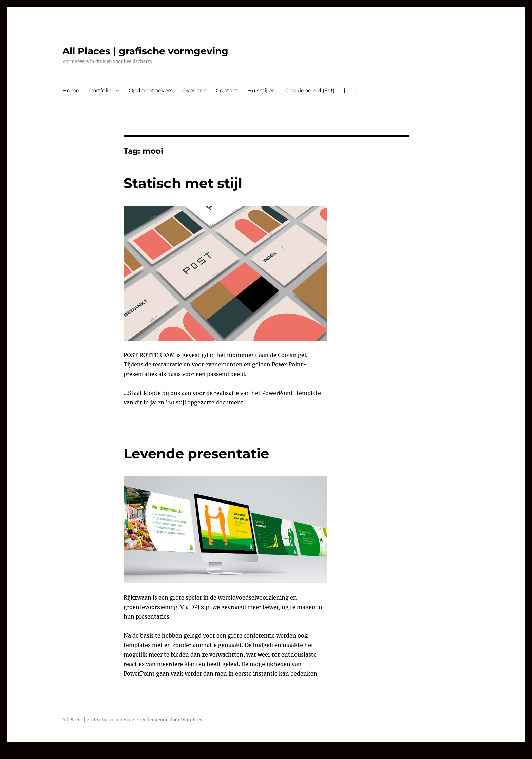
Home (71, 90)
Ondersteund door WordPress (173, 720)
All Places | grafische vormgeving (145, 51)
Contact (227, 90)
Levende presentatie (196, 453)
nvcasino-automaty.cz (30, 754)
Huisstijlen (262, 90)
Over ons (194, 90)
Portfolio (100, 90)
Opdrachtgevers (151, 90)
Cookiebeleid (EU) (310, 90)
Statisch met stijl (183, 183)
